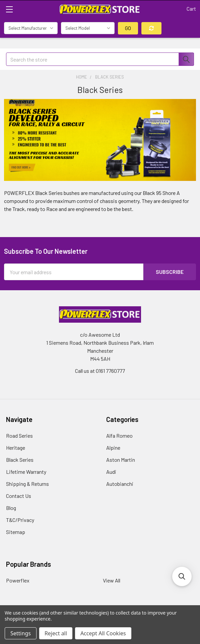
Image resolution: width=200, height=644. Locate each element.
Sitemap (16, 532)
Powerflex (18, 580)
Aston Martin (121, 460)
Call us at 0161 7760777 (100, 371)
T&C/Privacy (20, 520)
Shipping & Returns (27, 484)
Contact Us (19, 496)
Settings (21, 633)
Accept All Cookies (103, 633)
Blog (11, 508)
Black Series (20, 460)
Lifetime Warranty (26, 472)
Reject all (56, 633)
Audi (111, 472)
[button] (182, 576)
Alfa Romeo (119, 436)
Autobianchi (120, 484)
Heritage (16, 448)
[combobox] (100, 59)
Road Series (19, 436)
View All (112, 580)
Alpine (113, 448)
